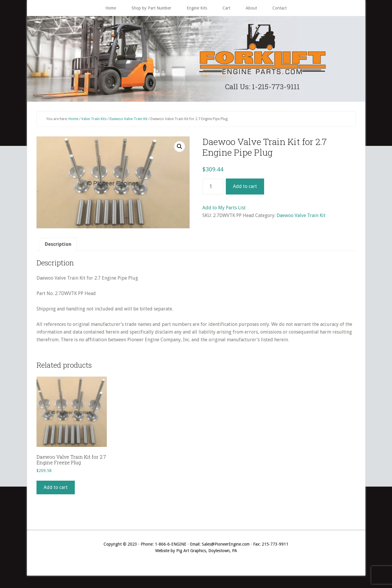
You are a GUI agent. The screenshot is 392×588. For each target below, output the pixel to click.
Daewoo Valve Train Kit (128, 122)
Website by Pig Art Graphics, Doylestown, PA (196, 554)
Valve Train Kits (94, 122)
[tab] (58, 247)
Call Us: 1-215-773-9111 (262, 88)
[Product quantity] (213, 189)
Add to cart (245, 189)
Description (58, 247)
